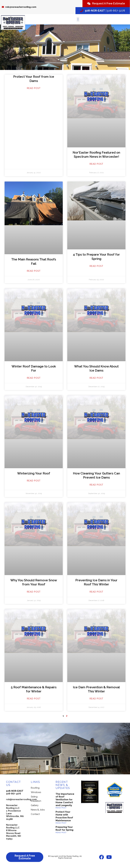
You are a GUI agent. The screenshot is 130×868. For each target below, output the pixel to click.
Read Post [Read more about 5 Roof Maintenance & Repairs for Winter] (34, 699)
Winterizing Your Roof (34, 473)
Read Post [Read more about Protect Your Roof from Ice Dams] (34, 88)
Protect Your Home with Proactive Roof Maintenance (64, 816)
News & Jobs (38, 810)
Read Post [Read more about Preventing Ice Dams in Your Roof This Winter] (96, 592)
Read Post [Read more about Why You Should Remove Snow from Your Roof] (34, 592)
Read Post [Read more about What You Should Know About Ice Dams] (96, 378)
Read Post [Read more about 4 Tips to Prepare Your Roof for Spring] (96, 266)
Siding (34, 797)
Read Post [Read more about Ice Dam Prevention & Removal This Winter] (96, 699)
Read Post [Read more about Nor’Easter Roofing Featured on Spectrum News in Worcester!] (96, 164)
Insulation (36, 801)
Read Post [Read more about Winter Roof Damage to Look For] (34, 378)
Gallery (35, 805)
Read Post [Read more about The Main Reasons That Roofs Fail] (34, 271)
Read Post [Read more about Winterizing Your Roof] (34, 481)
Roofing (35, 788)
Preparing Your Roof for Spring (64, 828)
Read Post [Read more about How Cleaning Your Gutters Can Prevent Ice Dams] (96, 485)
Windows (36, 792)
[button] (78, 19)
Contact (35, 814)
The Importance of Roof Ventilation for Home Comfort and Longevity (65, 800)
